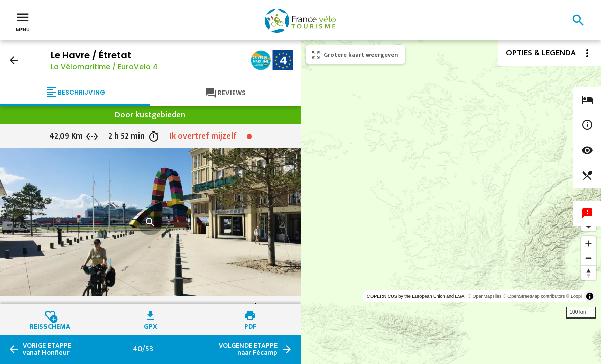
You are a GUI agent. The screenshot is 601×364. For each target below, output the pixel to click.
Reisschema (50, 325)
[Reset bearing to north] (589, 273)
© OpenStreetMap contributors (534, 296)
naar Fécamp (248, 349)
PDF (250, 325)
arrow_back (14, 60)
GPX (150, 325)
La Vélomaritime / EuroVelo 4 (104, 67)
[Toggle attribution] (590, 296)
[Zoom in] (589, 243)
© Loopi (574, 296)
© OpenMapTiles (484, 296)
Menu (23, 21)
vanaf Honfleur (47, 349)
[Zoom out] (589, 258)
